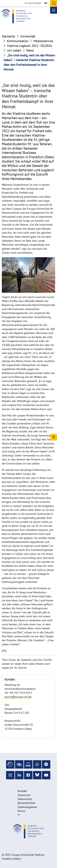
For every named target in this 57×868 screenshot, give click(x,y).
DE (46, 3)
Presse (21, 811)
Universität (28, 36)
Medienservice (43, 41)
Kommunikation (18, 41)
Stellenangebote (27, 807)
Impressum (24, 795)
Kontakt (22, 791)
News (30, 50)
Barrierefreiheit (27, 803)
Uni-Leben (14, 50)
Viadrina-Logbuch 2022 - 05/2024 (29, 46)
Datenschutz (25, 799)
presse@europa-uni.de (18, 697)
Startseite (8, 36)
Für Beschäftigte (33, 3)
